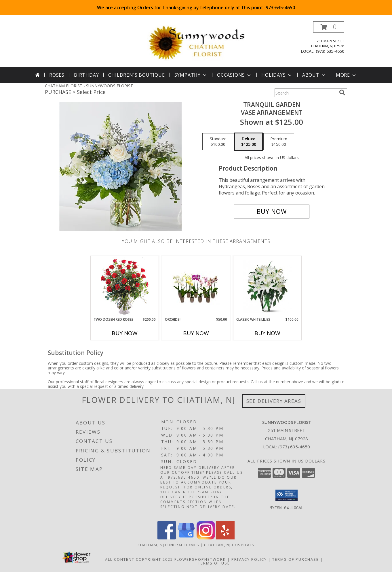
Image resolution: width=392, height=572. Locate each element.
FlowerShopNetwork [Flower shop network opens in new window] (200, 559)
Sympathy (191, 75)
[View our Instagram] (206, 538)
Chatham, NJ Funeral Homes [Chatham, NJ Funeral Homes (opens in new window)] (169, 545)
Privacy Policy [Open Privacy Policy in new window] (249, 559)
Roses (57, 75)
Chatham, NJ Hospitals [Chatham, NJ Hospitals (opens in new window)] (229, 545)
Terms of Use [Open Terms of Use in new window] (214, 563)
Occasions (234, 75)
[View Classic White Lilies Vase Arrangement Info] (268, 287)
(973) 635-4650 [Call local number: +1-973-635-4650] (330, 51)
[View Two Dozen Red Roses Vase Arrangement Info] (125, 287)
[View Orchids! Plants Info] (196, 287)
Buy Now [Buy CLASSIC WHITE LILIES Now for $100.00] (267, 333)
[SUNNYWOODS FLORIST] (197, 43)
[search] (342, 92)
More (346, 75)
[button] (329, 27)
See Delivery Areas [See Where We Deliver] (274, 401)
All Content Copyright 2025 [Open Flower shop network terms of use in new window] (139, 559)
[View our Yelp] (225, 538)
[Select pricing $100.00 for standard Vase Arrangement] (218, 142)
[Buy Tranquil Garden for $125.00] (272, 212)
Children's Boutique (136, 75)
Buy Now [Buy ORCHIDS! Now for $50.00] (196, 333)
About (314, 75)
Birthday (86, 75)
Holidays (277, 75)
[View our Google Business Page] (186, 538)
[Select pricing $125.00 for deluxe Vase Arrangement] (249, 142)
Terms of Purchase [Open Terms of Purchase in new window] (296, 559)
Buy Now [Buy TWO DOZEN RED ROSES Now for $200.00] (125, 333)
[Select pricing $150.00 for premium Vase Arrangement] (279, 142)
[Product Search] (306, 93)
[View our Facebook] (167, 538)
